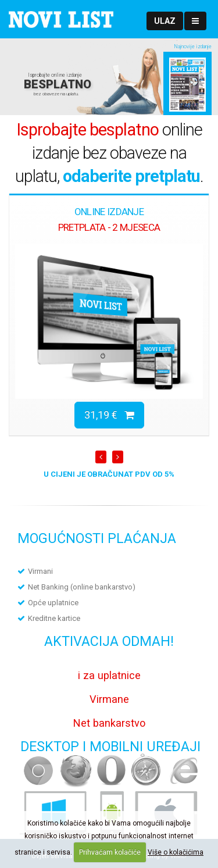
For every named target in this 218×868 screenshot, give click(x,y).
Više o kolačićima (176, 852)
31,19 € (109, 415)
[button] (165, 21)
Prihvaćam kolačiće (110, 852)
